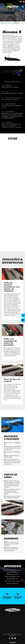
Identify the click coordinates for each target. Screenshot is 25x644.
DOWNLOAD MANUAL (18, 596)
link (5, 444)
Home (3, 23)
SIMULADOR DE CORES (7, 596)
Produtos (9, 23)
